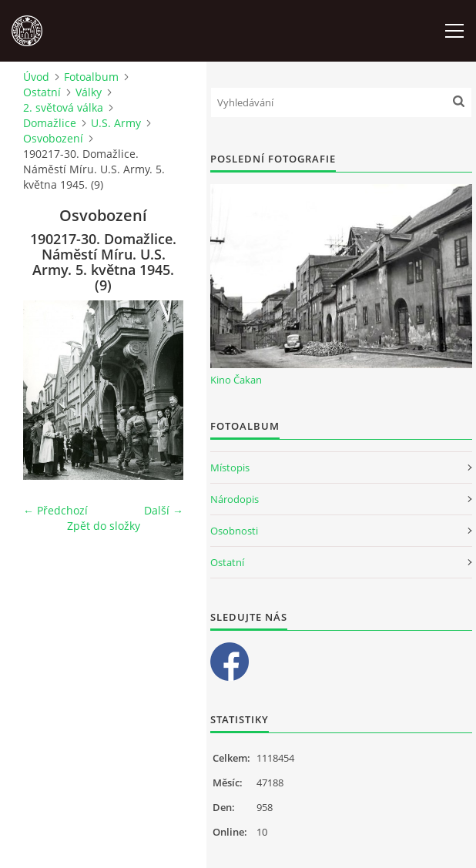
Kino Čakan (236, 380)
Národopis (235, 499)
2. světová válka (63, 107)
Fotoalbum (91, 77)
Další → (164, 510)
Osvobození (53, 138)
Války (89, 92)
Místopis (230, 468)
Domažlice (50, 123)
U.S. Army (116, 123)
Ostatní (42, 92)
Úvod (36, 77)
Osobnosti (234, 531)
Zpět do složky (104, 526)
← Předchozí (55, 510)
